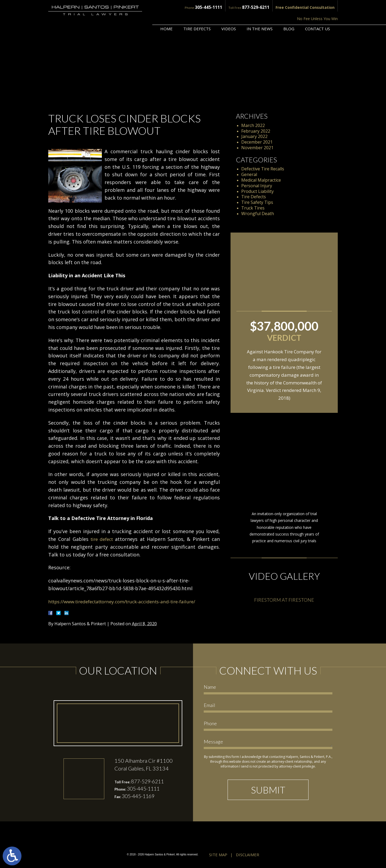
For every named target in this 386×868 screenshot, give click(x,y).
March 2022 (253, 125)
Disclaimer (248, 855)
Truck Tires (253, 208)
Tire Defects (197, 15)
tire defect (102, 539)
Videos (229, 15)
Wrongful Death (258, 214)
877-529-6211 (213, 7)
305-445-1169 (140, 797)
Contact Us (318, 15)
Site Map (218, 855)
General (249, 174)
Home (166, 15)
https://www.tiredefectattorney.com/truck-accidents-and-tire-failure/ (129, 601)
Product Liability (257, 191)
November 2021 (257, 148)
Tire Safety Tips (257, 202)
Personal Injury (257, 186)
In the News (260, 15)
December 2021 (257, 142)
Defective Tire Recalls (263, 169)
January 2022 (254, 136)
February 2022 (256, 131)
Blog (289, 15)
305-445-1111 (169, 7)
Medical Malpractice (261, 180)
